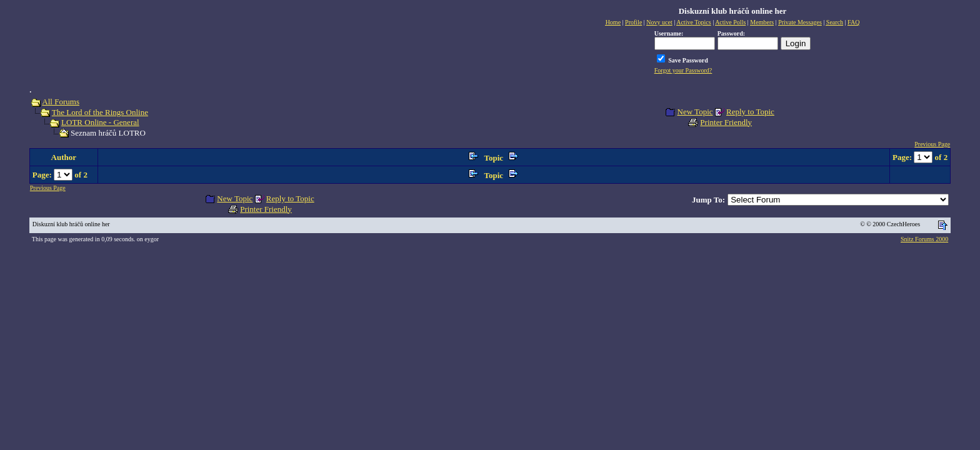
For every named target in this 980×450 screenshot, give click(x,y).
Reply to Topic (750, 112)
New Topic (695, 112)
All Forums (61, 102)
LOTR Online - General (100, 122)
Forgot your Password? (683, 70)
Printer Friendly (726, 122)
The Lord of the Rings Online (100, 112)
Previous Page (932, 144)
